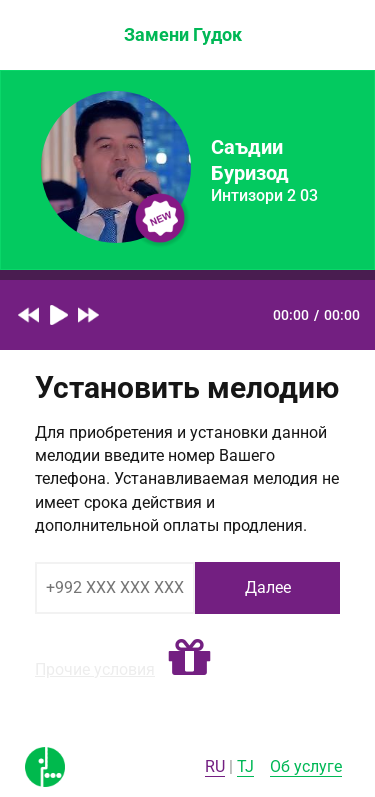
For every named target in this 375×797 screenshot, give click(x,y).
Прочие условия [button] (95, 669)
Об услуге (306, 766)
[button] (189, 658)
